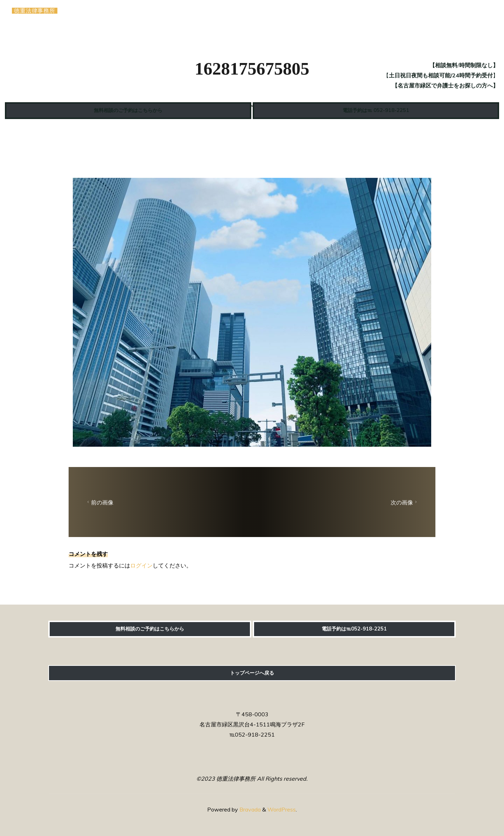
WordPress (282, 809)
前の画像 (99, 502)
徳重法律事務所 (37, 11)
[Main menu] (484, 12)
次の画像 (405, 502)
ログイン (141, 565)
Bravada (249, 809)
